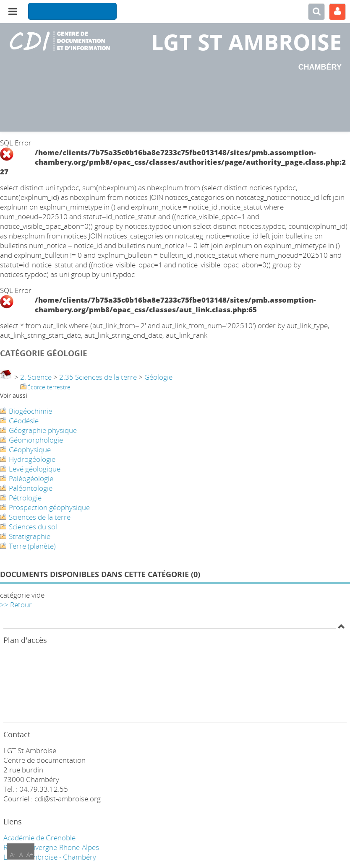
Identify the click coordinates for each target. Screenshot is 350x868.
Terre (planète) (32, 546)
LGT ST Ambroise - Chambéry (50, 857)
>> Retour (16, 605)
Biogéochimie (30, 411)
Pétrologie (25, 498)
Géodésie (24, 421)
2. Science (36, 377)
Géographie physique (43, 430)
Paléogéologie (31, 478)
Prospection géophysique (49, 507)
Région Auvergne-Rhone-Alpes (51, 847)
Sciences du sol (33, 527)
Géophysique (30, 450)
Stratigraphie (30, 536)
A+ (30, 854)
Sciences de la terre (40, 517)
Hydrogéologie (32, 459)
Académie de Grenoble (39, 838)
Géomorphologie (36, 440)
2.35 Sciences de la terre (98, 377)
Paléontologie (31, 488)
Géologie (158, 377)
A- (13, 854)
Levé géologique (35, 469)
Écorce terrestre (49, 387)
